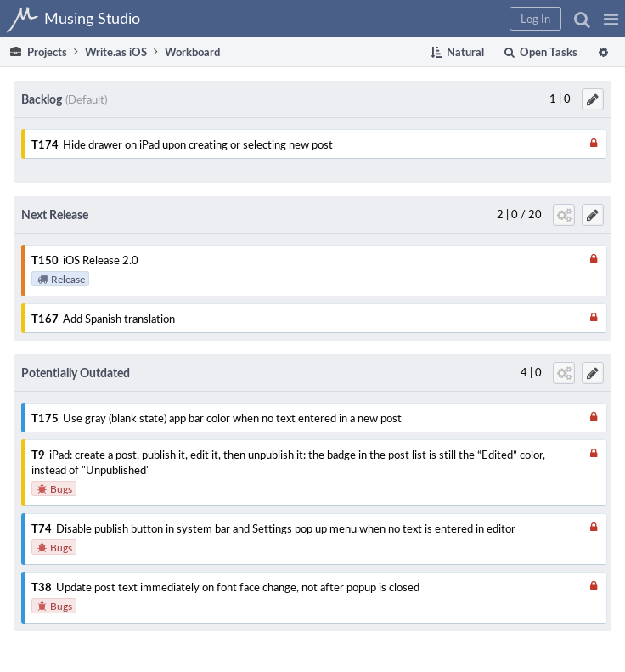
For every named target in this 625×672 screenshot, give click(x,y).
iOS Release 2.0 (101, 260)
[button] (611, 19)
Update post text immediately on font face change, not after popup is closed (238, 587)
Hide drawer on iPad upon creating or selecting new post (198, 144)
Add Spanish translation (119, 319)
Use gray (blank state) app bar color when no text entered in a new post (232, 418)
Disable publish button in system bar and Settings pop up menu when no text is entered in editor (286, 528)
